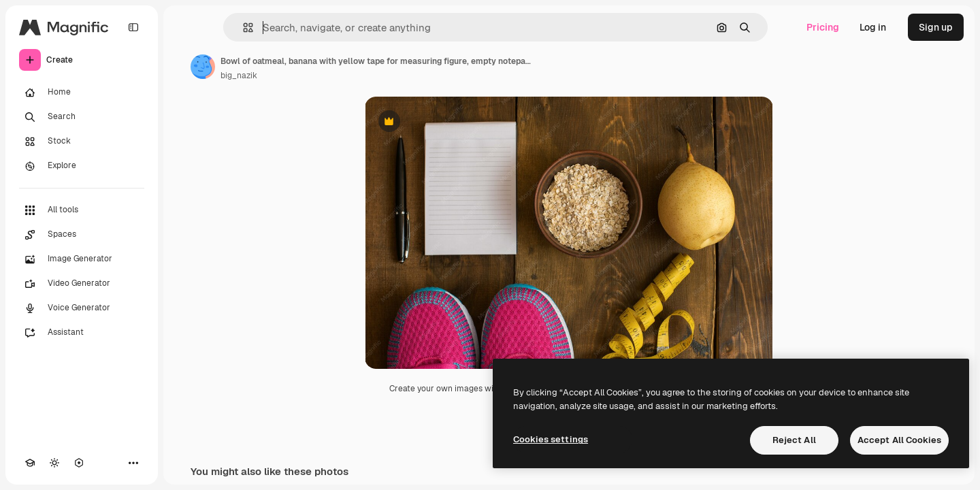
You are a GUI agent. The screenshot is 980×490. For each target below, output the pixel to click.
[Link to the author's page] (203, 67)
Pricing (823, 27)
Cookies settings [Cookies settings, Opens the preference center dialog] (551, 439)
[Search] (82, 117)
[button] (243, 28)
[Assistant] (82, 333)
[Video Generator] (82, 284)
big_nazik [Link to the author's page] (239, 76)
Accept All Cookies (899, 440)
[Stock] (82, 142)
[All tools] (82, 210)
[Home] (82, 93)
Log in (873, 27)
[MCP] (79, 463)
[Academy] (30, 463)
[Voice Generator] (82, 308)
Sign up (936, 27)
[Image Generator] (82, 259)
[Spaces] (82, 235)
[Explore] (82, 166)
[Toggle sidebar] (133, 27)
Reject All (794, 440)
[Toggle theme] (54, 463)
